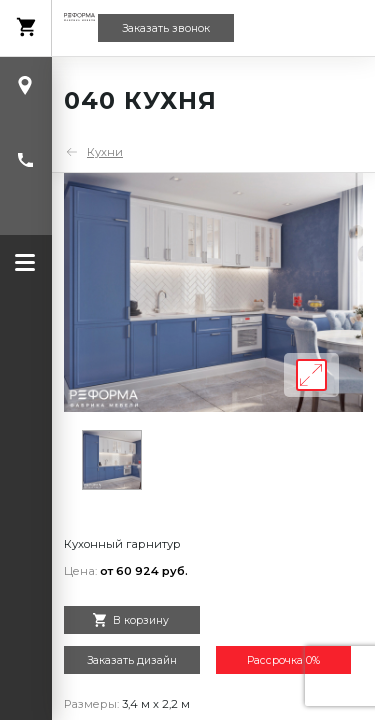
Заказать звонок (166, 28)
